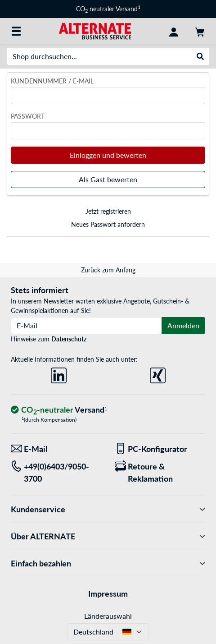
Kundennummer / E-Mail (52, 81)
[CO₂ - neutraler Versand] (59, 410)
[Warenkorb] (200, 31)
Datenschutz (69, 339)
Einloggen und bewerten (108, 155)
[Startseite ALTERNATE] (95, 30)
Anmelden (183, 325)
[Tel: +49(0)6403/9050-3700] (56, 473)
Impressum (108, 593)
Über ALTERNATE (108, 536)
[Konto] (174, 31)
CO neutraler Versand (108, 9)
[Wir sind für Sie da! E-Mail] (56, 449)
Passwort (28, 116)
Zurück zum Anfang (108, 270)
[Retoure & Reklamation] (160, 473)
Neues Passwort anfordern (108, 224)
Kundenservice (108, 509)
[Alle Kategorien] (16, 31)
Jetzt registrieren (108, 211)
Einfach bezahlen (108, 563)
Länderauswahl (108, 616)
